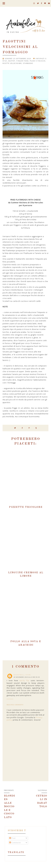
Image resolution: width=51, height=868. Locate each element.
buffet (12, 61)
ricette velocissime (12, 63)
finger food (23, 61)
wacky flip (24, 680)
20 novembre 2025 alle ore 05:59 (27, 677)
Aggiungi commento (15, 705)
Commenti (15, 843)
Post (12, 838)
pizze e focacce (38, 61)
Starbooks (28, 63)
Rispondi (10, 699)
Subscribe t (17, 831)
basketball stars (22, 675)
